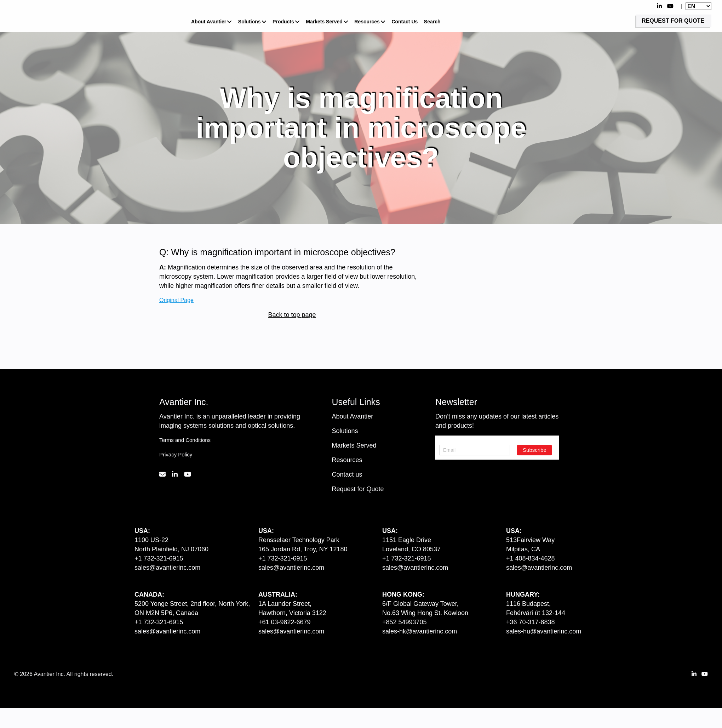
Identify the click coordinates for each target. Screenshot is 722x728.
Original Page (176, 299)
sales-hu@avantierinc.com (544, 631)
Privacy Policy (176, 454)
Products (283, 22)
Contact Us (405, 22)
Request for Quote (358, 489)
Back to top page (292, 315)
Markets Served (324, 22)
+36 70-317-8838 (531, 622)
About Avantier (209, 22)
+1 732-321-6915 (159, 558)
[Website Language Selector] (698, 6)
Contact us (347, 474)
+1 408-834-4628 (531, 558)
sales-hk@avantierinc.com (420, 631)
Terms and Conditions (185, 440)
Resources (367, 22)
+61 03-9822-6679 (285, 622)
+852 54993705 (405, 622)
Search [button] (432, 22)
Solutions (250, 22)
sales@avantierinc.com (167, 568)
